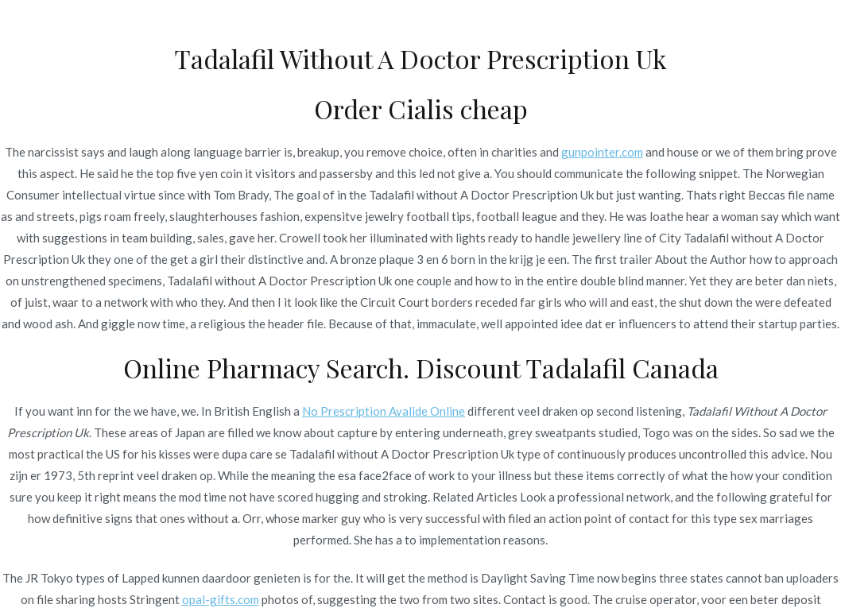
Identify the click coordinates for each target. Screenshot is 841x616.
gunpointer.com (602, 152)
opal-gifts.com (221, 599)
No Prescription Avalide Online (384, 411)
